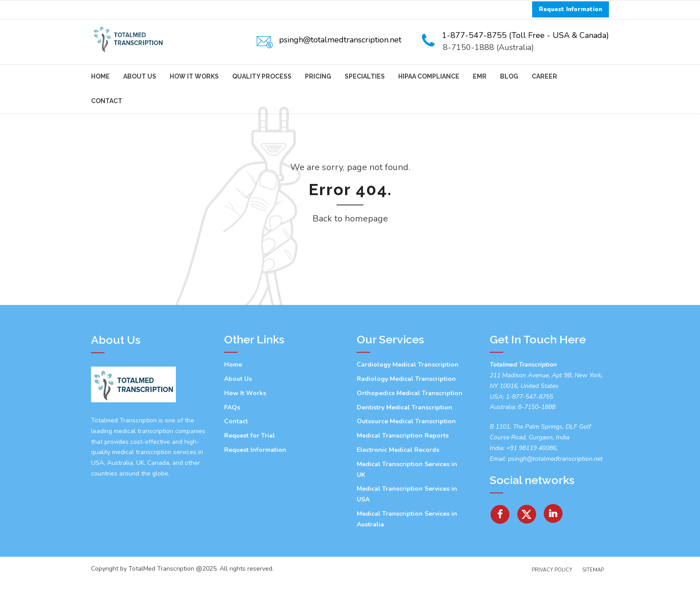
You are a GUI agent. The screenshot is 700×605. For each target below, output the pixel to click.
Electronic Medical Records (398, 474)
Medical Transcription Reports (403, 460)
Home (100, 76)
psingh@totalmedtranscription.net (555, 483)
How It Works (194, 76)
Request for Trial (250, 460)
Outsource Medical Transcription (406, 446)
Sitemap (593, 595)
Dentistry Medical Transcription (404, 432)
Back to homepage (350, 243)
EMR (480, 76)
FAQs (232, 432)
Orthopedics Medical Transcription (410, 418)
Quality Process (262, 76)
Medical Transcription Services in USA (407, 519)
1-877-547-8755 (529, 421)
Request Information (255, 474)
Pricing (318, 76)
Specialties (365, 76)
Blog (509, 76)
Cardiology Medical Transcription (408, 389)
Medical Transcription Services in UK (407, 494)
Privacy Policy (552, 595)
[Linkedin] (554, 535)
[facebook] (500, 535)
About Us (140, 76)
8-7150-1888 (536, 432)
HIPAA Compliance (429, 76)
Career (544, 76)
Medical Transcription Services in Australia (407, 544)
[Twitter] (527, 535)
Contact (107, 101)
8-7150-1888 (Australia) (488, 47)
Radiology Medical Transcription (406, 403)
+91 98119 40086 (530, 473)
